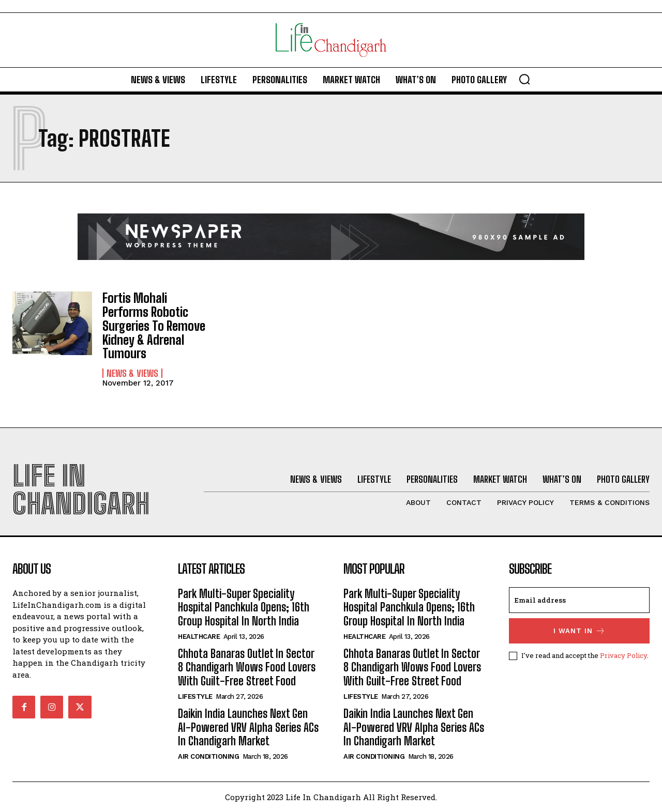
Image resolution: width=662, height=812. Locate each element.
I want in (580, 631)
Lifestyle (195, 696)
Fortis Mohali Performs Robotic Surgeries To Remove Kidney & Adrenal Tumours (153, 325)
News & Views (132, 372)
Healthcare (199, 637)
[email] (579, 600)
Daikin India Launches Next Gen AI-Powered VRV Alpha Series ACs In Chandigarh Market (248, 727)
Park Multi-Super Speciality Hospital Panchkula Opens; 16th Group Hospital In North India (244, 607)
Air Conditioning (208, 756)
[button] (524, 79)
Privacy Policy (623, 655)
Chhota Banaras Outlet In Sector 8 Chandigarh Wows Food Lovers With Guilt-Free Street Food (247, 667)
